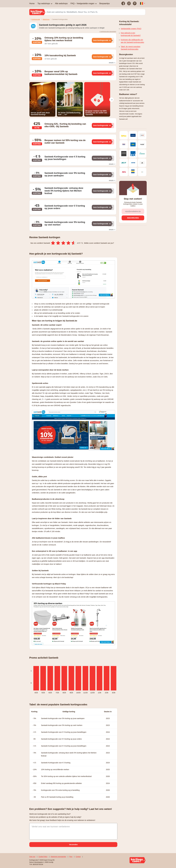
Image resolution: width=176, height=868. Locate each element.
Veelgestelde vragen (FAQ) (131, 29)
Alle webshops (61, 3)
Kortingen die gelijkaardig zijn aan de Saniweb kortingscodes (132, 41)
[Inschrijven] (133, 218)
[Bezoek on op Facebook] (123, 4)
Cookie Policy (43, 857)
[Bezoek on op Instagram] (129, 4)
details (112, 63)
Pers (71, 857)
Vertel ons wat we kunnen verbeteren (51, 827)
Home (32, 3)
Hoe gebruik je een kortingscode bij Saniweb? (131, 34)
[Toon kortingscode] (102, 40)
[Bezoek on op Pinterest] (135, 4)
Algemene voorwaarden (58, 857)
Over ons (32, 857)
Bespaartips (105, 3)
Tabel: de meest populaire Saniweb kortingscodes (131, 48)
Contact (78, 857)
